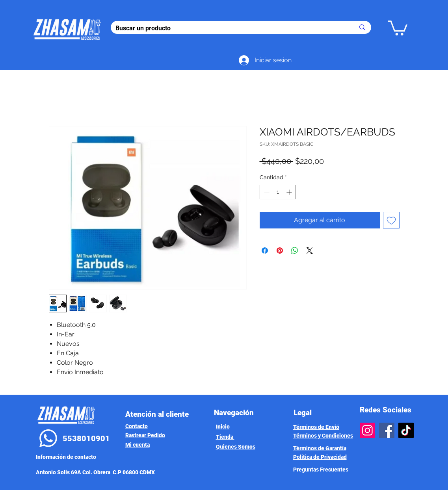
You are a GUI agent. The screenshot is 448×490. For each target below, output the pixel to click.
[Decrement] (266, 192)
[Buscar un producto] (229, 28)
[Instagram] (367, 430)
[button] (398, 27)
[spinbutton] (278, 192)
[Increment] (290, 192)
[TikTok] (406, 430)
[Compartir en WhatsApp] (295, 251)
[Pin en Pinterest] (280, 251)
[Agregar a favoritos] (391, 220)
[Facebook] (387, 430)
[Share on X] (310, 251)
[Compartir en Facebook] (265, 251)
